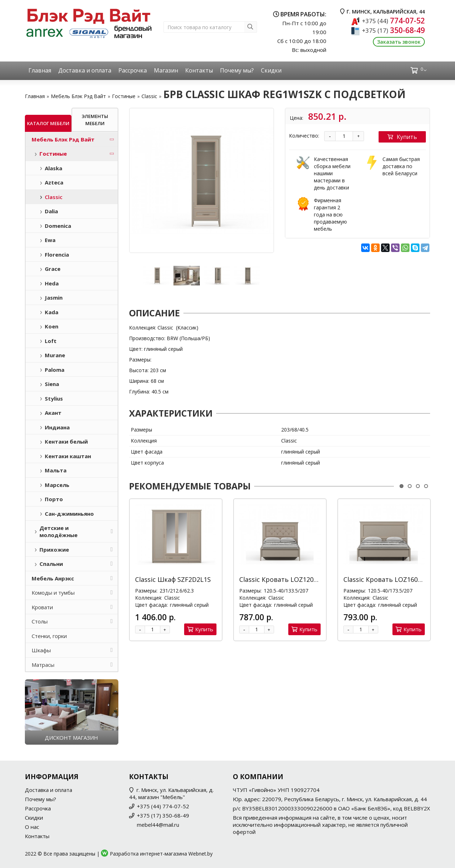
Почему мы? (237, 70)
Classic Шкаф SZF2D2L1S (173, 579)
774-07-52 (393, 21)
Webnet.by (200, 854)
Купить (402, 137)
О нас (32, 827)
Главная (40, 70)
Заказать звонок (399, 42)
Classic (149, 96)
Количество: (304, 136)
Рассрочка (133, 70)
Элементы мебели (95, 120)
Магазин (166, 70)
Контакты (199, 70)
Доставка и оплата (85, 70)
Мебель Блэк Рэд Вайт (78, 96)
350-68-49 (393, 30)
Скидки (271, 70)
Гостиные (124, 96)
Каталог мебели (48, 123)
